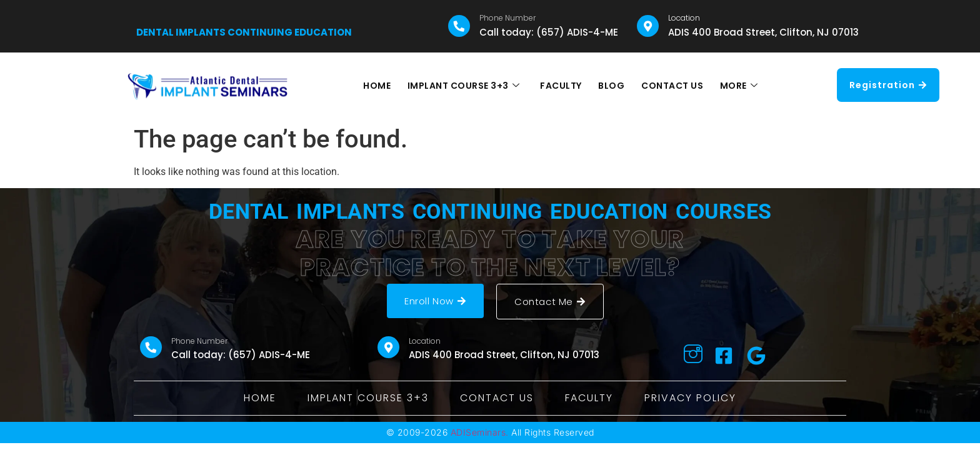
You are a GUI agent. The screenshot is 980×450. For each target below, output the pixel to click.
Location (684, 18)
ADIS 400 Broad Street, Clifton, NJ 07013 (763, 32)
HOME (381, 86)
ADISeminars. (480, 432)
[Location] (648, 26)
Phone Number (507, 18)
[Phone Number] (459, 26)
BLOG (611, 86)
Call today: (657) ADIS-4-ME (549, 32)
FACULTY (562, 86)
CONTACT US (670, 86)
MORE (735, 86)
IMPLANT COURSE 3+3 (466, 86)
